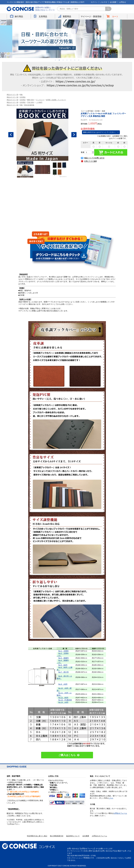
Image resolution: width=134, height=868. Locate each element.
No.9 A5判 (63, 684)
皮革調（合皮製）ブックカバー (56, 100)
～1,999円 (39, 102)
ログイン (94, 2)
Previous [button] (11, 135)
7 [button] (79, 60)
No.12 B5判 (63, 698)
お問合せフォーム (120, 813)
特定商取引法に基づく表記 (37, 836)
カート (115, 16)
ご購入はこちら (67, 755)
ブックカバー (40, 100)
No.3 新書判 (63, 658)
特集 (21, 95)
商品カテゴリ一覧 (12, 95)
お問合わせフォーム (99, 836)
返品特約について (73, 836)
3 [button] (63, 60)
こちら (111, 798)
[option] (67, 39)
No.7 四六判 (63, 672)
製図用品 (67, 16)
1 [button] (55, 60)
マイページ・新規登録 (91, 16)
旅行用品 (19, 16)
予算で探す (31, 102)
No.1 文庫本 (63, 651)
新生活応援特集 (29, 105)
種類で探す (31, 100)
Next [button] (74, 135)
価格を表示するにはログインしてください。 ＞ (101, 132)
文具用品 (43, 16)
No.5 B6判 (63, 665)
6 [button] (75, 60)
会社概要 (113, 2)
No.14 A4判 (63, 702)
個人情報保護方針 (57, 836)
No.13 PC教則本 (65, 700)
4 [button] (67, 60)
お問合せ (123, 2)
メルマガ (104, 2)
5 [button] (71, 60)
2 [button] (59, 60)
